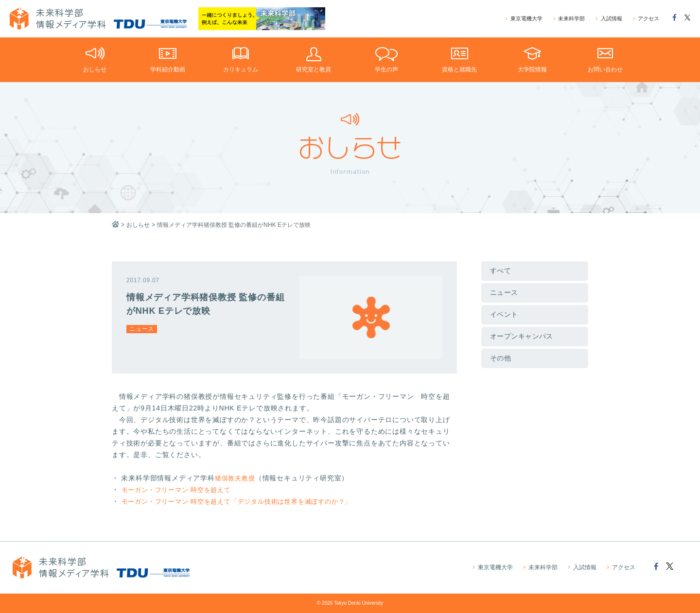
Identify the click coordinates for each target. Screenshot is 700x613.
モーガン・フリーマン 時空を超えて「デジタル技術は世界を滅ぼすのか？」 (245, 501)
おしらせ (138, 225)
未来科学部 (569, 19)
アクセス (646, 19)
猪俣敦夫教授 (236, 478)
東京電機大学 (524, 19)
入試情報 (609, 19)
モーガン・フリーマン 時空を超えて (180, 490)
